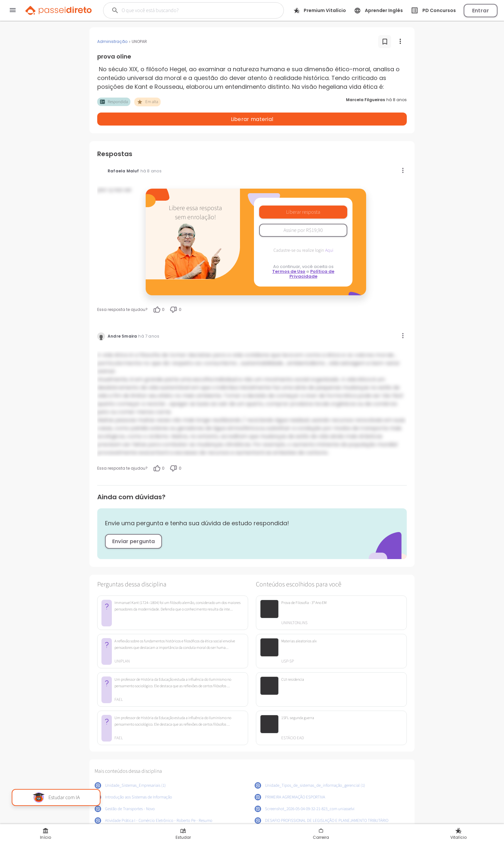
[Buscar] (186, 10)
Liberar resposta (303, 195)
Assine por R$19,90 (303, 213)
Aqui (329, 234)
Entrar (481, 11)
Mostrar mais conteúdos (252, 819)
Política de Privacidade (312, 257)
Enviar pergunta (133, 524)
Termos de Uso (289, 254)
